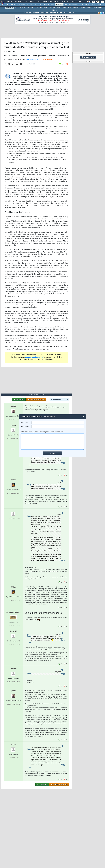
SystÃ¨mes (101, 5)
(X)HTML (55, 10)
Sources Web (54, 13)
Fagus (14, 745)
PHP (65, 8)
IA (36, 5)
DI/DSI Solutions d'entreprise (19, 5)
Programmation (73, 5)
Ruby (69, 8)
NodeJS (59, 8)
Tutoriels (19, 2)
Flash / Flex (44, 8)
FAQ (26, 2)
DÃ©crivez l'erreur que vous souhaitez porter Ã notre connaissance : (53, 440)
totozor (14, 669)
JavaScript (52, 8)
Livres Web (63, 13)
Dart (37, 8)
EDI (66, 5)
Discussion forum (88, 57)
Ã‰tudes (65, 2)
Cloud (32, 5)
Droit (73, 2)
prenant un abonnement (35, 357)
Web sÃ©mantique (87, 8)
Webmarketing (99, 8)
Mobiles (93, 5)
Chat (39, 2)
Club (79, 2)
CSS (32, 8)
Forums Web (28, 13)
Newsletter (47, 2)
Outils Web (71, 13)
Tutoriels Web (44, 13)
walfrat (14, 425)
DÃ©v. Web (59, 5)
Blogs (32, 2)
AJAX (17, 8)
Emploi (57, 2)
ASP (28, 8)
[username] (58, 423)
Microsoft (46, 5)
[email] (58, 427)
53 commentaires (47, 60)
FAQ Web (36, 13)
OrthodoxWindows (14, 612)
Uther (14, 480)
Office (87, 5)
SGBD (81, 5)
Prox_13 (14, 631)
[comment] (53, 442)
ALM (40, 5)
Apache (22, 8)
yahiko (14, 406)
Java (52, 5)
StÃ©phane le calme (32, 59)
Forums (10, 2)
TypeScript (76, 8)
